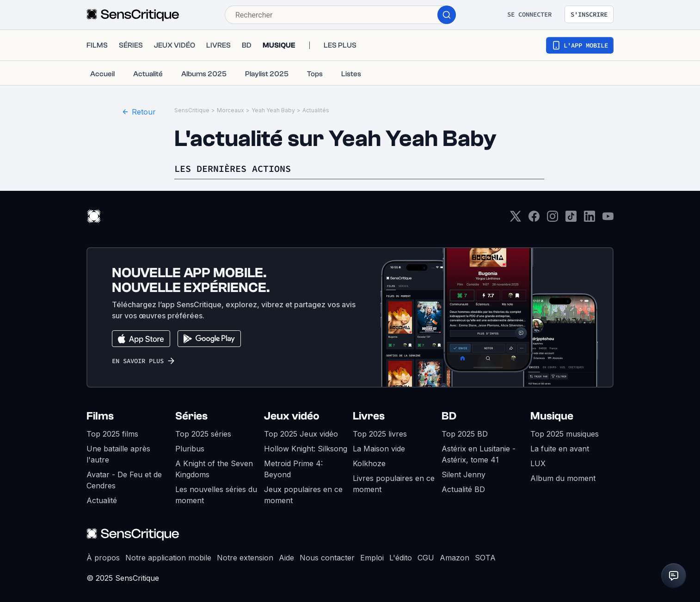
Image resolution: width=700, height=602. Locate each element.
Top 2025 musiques (565, 434)
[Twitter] (516, 219)
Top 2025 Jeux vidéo (301, 434)
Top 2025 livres (380, 434)
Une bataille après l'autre (118, 454)
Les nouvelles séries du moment (216, 495)
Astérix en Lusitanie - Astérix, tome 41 (479, 454)
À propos (103, 558)
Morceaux (230, 110)
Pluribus (190, 449)
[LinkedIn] (589, 219)
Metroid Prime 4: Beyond (293, 469)
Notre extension (245, 558)
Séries (191, 416)
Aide (286, 558)
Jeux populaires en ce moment (303, 495)
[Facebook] (534, 219)
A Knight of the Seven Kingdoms (214, 469)
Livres (369, 416)
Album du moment (563, 478)
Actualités (316, 110)
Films (100, 416)
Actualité (102, 500)
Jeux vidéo (292, 416)
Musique (552, 416)
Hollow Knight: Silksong (306, 449)
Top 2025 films (112, 434)
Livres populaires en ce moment (394, 484)
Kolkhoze (369, 463)
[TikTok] (571, 219)
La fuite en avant (560, 449)
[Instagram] (553, 219)
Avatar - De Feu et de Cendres (124, 480)
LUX (538, 463)
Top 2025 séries (203, 434)
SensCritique (192, 110)
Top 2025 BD (465, 434)
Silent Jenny (464, 474)
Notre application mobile (168, 558)
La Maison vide (379, 449)
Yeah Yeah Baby (273, 110)
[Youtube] (608, 219)
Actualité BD (463, 489)
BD (449, 416)
